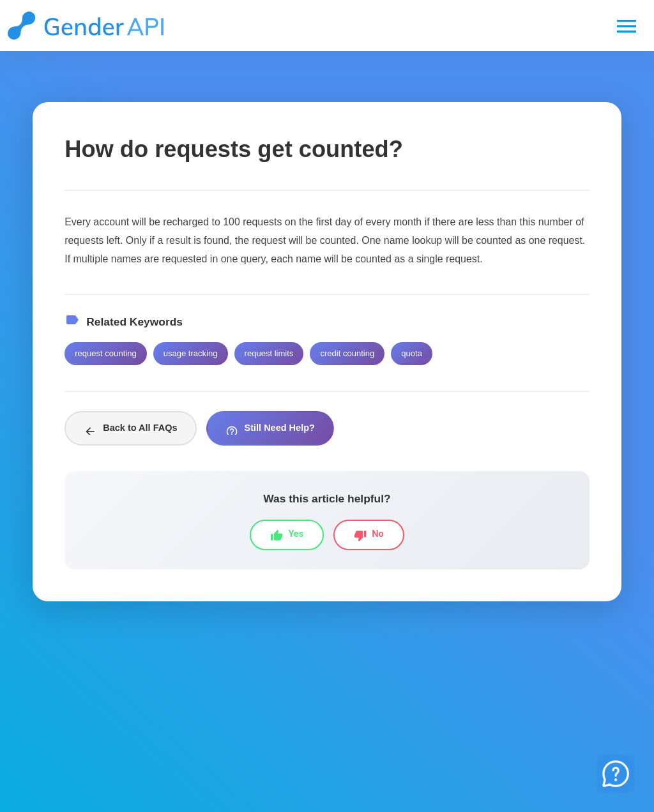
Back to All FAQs (130, 430)
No (369, 535)
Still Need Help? (270, 430)
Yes (287, 535)
